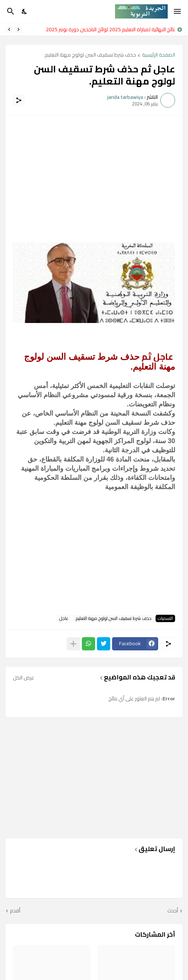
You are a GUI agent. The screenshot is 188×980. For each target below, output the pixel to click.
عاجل (64, 618)
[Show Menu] (178, 11)
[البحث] (10, 11)
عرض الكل (24, 678)
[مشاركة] (19, 100)
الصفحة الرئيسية (159, 55)
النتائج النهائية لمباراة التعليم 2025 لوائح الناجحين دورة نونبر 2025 (108, 29)
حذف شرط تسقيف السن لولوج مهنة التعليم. (90, 55)
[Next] (9, 29)
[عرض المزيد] (73, 644)
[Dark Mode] (25, 11)
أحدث (173, 911)
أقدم (15, 911)
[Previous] (18, 29)
